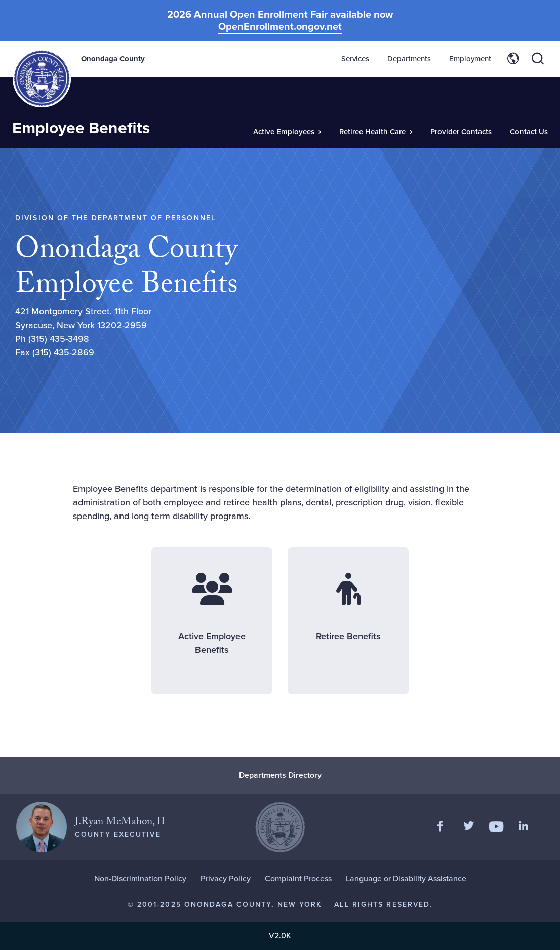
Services (355, 59)
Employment (470, 59)
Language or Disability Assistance (406, 878)
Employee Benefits (81, 128)
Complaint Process (298, 878)
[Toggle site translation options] (513, 59)
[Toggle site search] (538, 59)
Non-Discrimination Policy (140, 878)
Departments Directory (280, 775)
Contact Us (529, 132)
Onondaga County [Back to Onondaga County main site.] (113, 59)
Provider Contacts (461, 132)
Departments (409, 59)
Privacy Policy (226, 878)
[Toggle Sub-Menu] (287, 132)
